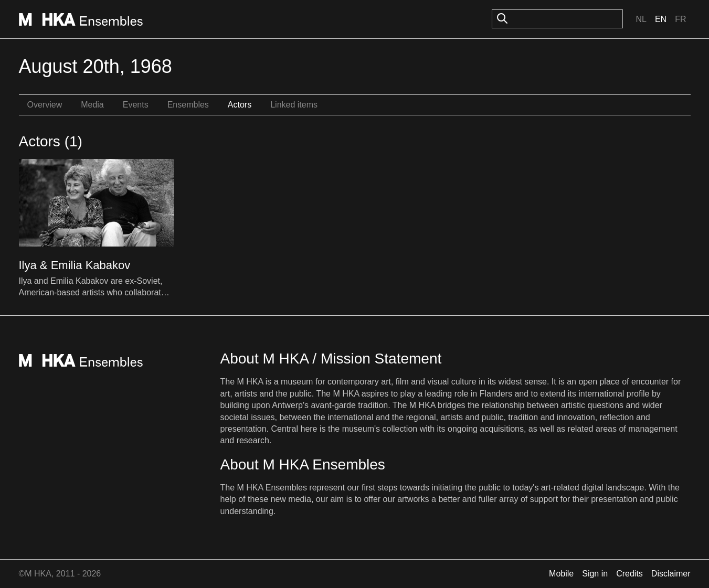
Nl (641, 19)
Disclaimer (671, 574)
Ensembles (188, 105)
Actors (240, 105)
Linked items (294, 105)
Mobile (561, 574)
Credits (629, 574)
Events (136, 105)
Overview (45, 105)
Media (92, 105)
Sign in (595, 574)
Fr (680, 19)
